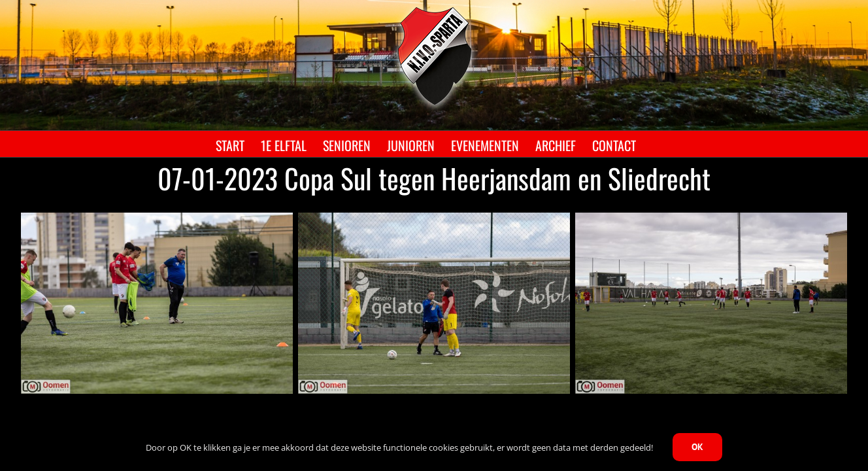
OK (697, 447)
